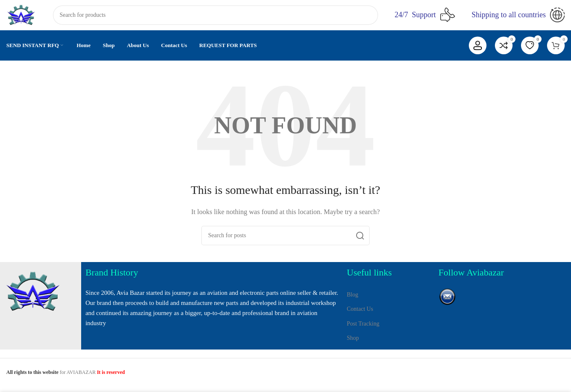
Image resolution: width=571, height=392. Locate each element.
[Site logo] (23, 16)
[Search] (217, 17)
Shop (353, 345)
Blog (353, 302)
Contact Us (360, 316)
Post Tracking (363, 330)
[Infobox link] (425, 17)
